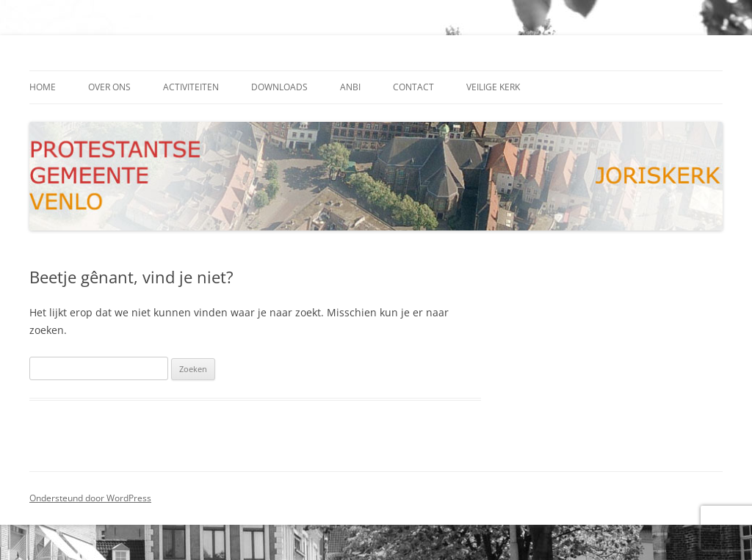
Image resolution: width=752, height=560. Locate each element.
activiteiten (191, 87)
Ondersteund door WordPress (90, 498)
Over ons (109, 87)
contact (413, 87)
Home (43, 87)
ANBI (350, 87)
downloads (279, 87)
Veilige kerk (493, 87)
